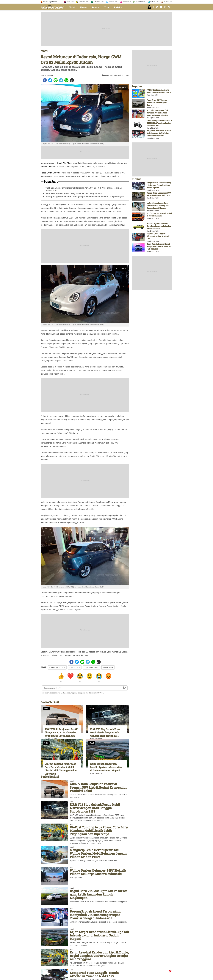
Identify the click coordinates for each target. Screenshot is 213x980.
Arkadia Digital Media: (50, 2)
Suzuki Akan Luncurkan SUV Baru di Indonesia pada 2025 (159, 194)
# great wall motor (91, 667)
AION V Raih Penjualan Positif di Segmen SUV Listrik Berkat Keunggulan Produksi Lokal (61, 732)
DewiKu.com (127, 2)
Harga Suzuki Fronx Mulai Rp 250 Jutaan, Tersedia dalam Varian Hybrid (159, 185)
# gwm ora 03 (75, 667)
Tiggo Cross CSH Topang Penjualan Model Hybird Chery (157, 103)
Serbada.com (168, 2)
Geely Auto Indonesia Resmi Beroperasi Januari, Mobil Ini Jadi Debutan (159, 246)
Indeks (118, 7)
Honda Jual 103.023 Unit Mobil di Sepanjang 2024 (159, 214)
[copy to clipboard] (72, 80)
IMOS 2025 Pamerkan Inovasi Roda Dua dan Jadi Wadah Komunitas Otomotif (159, 133)
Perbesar (121, 87)
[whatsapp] (66, 80)
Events (96, 7)
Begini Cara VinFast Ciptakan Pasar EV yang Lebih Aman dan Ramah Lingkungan (98, 894)
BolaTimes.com (99, 2)
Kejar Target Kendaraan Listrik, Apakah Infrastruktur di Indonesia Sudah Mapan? (106, 767)
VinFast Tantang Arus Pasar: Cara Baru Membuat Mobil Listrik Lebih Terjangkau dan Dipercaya (61, 769)
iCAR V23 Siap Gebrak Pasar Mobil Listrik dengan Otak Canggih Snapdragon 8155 (105, 732)
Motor (84, 7)
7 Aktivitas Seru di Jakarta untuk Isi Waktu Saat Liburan (159, 91)
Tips (107, 7)
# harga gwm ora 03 (57, 667)
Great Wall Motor (65, 163)
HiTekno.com (113, 2)
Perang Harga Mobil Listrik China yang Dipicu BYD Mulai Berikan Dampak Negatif (85, 197)
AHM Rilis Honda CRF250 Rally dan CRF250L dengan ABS (74, 193)
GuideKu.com (140, 2)
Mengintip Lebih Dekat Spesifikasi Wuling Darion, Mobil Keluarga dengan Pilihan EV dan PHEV (98, 853)
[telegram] (61, 80)
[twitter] (50, 80)
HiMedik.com (154, 2)
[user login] (149, 7)
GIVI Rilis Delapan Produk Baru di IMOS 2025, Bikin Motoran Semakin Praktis (157, 113)
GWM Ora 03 (47, 166)
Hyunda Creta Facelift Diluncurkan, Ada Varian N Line (158, 236)
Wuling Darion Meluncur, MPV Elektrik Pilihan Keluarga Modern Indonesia (98, 872)
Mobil (72, 7)
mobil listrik (110, 163)
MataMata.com (84, 2)
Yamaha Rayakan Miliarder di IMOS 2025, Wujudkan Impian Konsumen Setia (159, 123)
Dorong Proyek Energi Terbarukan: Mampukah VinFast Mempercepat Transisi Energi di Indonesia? (95, 915)
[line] (56, 80)
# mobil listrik (108, 667)
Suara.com (70, 2)
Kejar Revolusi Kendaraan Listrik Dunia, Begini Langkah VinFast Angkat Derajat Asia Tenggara (99, 956)
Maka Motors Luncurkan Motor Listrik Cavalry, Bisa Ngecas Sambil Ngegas (158, 206)
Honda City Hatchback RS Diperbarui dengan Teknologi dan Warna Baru (159, 226)
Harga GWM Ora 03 (50, 173)
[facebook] (45, 80)
